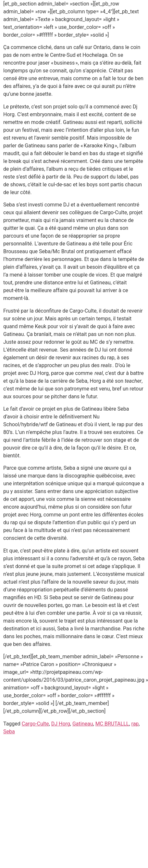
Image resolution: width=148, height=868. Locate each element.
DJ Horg (61, 724)
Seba (9, 732)
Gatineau (83, 724)
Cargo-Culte (35, 724)
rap (135, 724)
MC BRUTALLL (112, 724)
